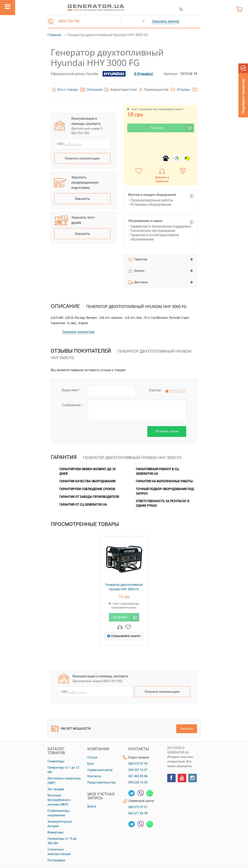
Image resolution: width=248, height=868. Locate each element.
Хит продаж (56, 789)
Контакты (94, 776)
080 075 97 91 (138, 807)
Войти (92, 806)
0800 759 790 (69, 21)
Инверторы (56, 832)
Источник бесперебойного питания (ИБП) (59, 800)
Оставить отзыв (167, 431)
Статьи (92, 757)
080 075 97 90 (138, 764)
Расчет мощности (71, 729)
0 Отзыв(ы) (144, 74)
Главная (54, 35)
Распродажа (56, 860)
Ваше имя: (71, 390)
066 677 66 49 (138, 813)
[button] (51, 21)
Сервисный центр (100, 770)
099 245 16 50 (138, 782)
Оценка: (155, 390)
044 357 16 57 (138, 770)
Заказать (82, 199)
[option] (124, 593)
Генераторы (56, 761)
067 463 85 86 (138, 776)
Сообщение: (72, 405)
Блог (91, 764)
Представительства (102, 782)
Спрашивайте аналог (124, 636)
